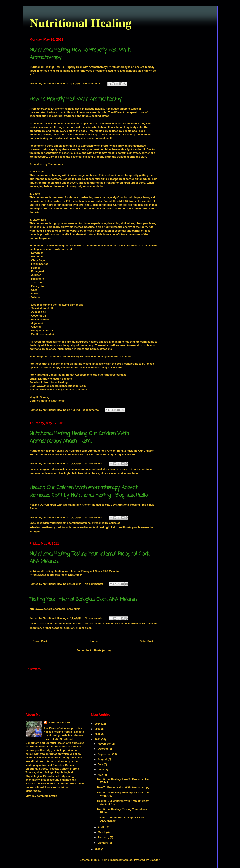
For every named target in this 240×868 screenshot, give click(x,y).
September (105, 754)
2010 (98, 849)
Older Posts (147, 641)
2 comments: (92, 410)
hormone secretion (115, 624)
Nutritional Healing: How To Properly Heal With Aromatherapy (68, 67)
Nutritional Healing (81, 23)
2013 (98, 729)
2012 (98, 734)
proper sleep (84, 628)
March (102, 832)
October (103, 749)
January (103, 843)
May (101, 775)
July (101, 764)
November (105, 744)
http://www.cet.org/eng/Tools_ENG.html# (55, 609)
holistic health (93, 624)
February (104, 837)
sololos (128, 860)
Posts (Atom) (102, 650)
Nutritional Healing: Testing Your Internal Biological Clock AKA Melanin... (75, 571)
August (103, 759)
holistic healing (73, 624)
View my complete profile (41, 796)
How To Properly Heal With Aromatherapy (76, 99)
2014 (98, 724)
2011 (98, 739)
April (101, 827)
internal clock (137, 624)
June (101, 770)
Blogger (154, 860)
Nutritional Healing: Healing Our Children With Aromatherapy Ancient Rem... (79, 437)
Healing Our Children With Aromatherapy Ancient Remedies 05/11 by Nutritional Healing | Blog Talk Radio (89, 492)
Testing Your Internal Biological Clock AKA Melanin (83, 600)
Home (94, 641)
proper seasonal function (59, 628)
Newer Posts (41, 641)
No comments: (93, 83)
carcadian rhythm (51, 624)
